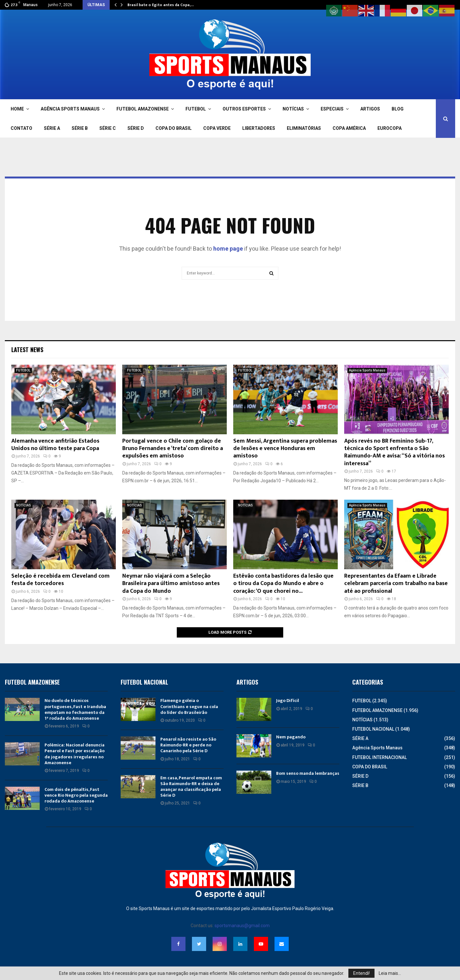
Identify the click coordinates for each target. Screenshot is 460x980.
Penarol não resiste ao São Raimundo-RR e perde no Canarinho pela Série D (188, 745)
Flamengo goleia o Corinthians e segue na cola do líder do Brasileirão (189, 706)
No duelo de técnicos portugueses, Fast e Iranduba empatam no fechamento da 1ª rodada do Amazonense (75, 709)
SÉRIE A (52, 128)
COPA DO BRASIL (174, 128)
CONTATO (21, 128)
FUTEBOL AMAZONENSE (143, 109)
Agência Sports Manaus (367, 370)
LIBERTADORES (259, 128)
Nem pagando (291, 737)
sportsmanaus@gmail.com (242, 926)
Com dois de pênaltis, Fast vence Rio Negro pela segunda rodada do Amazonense (76, 795)
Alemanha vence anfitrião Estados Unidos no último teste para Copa (55, 445)
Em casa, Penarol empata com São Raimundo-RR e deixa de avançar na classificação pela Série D (191, 787)
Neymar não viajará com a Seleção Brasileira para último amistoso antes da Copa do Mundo (171, 584)
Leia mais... (390, 973)
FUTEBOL (196, 109)
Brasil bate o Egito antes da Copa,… (161, 5)
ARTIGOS (370, 109)
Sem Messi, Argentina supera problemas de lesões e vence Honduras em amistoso (285, 449)
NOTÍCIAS (293, 109)
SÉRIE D (136, 128)
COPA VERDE (217, 128)
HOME (17, 109)
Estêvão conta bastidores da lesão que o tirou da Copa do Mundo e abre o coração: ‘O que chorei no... (283, 584)
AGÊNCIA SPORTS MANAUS (70, 109)
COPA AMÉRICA (349, 128)
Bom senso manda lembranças (308, 773)
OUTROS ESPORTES (244, 109)
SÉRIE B (80, 128)
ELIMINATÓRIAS (304, 128)
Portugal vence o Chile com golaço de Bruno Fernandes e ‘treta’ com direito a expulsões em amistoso (173, 449)
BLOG (398, 109)
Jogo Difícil (288, 701)
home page (228, 249)
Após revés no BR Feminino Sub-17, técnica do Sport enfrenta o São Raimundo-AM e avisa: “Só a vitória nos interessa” (395, 452)
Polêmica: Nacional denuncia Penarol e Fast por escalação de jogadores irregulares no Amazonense (75, 754)
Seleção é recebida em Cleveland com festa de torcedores (60, 580)
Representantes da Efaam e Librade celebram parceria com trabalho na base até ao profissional (396, 584)
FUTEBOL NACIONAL (373, 729)
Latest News (27, 350)
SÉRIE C (108, 128)
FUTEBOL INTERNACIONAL (380, 757)
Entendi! (361, 973)
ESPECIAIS (332, 109)
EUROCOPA (390, 128)
